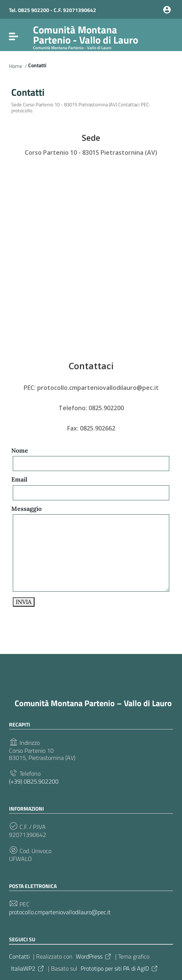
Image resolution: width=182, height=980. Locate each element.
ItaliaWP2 (28, 968)
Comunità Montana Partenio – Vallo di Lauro (93, 703)
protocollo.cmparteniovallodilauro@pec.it (60, 912)
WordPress (94, 956)
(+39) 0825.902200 (34, 781)
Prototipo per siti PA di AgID (120, 968)
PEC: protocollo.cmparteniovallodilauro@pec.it (91, 388)
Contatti (19, 956)
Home (16, 66)
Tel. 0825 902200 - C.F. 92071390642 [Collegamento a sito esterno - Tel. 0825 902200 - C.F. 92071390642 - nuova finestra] (53, 10)
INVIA (24, 602)
